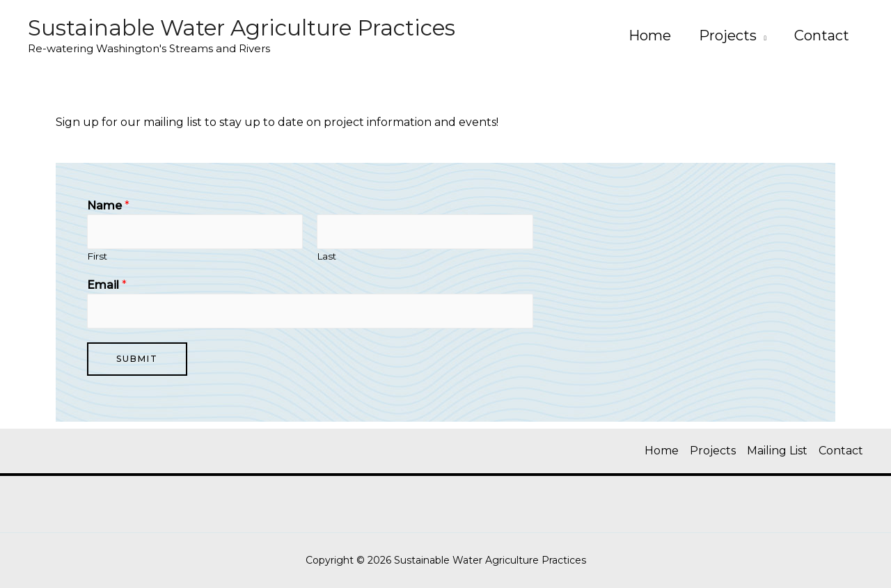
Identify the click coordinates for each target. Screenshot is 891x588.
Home (650, 35)
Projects (728, 35)
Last (326, 256)
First (97, 256)
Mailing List (777, 451)
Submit (137, 359)
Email (107, 285)
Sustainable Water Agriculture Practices (242, 28)
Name (108, 206)
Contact (822, 35)
